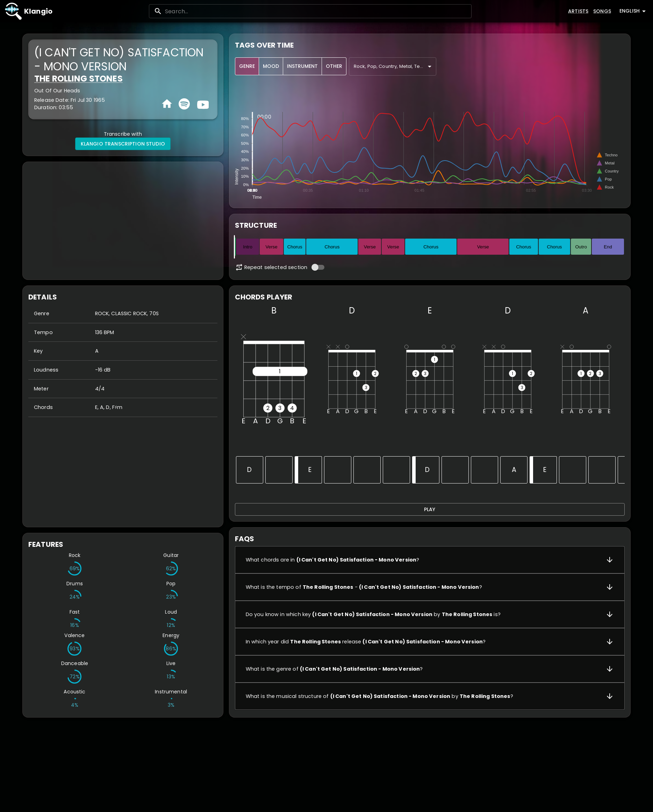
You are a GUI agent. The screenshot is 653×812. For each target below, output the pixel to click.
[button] (430, 560)
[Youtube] (202, 104)
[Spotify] (184, 104)
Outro (581, 247)
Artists (578, 11)
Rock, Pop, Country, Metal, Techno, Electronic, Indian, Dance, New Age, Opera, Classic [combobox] (395, 66)
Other (334, 66)
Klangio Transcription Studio (123, 144)
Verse (272, 247)
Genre (247, 66)
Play (430, 510)
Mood (271, 66)
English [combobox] (630, 11)
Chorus (295, 247)
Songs (602, 11)
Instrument (302, 66)
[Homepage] (167, 104)
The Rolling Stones (78, 79)
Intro (248, 247)
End (608, 247)
